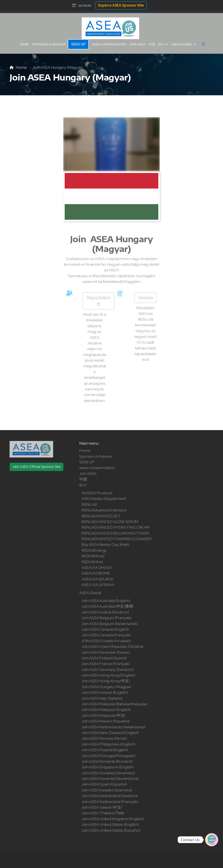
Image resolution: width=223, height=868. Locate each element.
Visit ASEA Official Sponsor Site (36, 467)
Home (21, 67)
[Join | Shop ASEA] (212, 840)
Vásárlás (145, 299)
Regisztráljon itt (99, 303)
